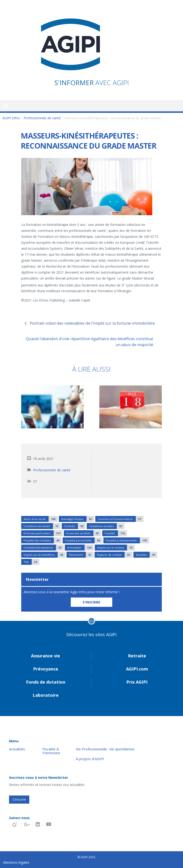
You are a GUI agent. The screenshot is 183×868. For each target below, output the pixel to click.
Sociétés (147, 555)
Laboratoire (46, 695)
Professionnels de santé (42, 118)
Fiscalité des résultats (43, 540)
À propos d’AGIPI (90, 759)
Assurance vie (46, 656)
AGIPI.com (137, 669)
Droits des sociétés (84, 533)
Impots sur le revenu (116, 548)
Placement (81, 555)
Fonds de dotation (46, 682)
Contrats (75, 526)
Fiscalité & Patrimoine (51, 751)
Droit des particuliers (43, 533)
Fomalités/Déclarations (44, 548)
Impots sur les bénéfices (44, 555)
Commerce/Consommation (121, 519)
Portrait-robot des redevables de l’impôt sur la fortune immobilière (92, 323)
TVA (31, 562)
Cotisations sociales (107, 526)
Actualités (17, 749)
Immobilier (80, 548)
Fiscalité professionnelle (127, 540)
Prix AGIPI (137, 682)
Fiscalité (116, 533)
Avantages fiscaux (78, 519)
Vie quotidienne (122, 749)
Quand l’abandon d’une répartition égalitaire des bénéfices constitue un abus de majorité (89, 342)
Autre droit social (41, 519)
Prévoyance (46, 669)
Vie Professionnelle (91, 749)
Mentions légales (16, 862)
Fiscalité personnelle (84, 540)
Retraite (137, 656)
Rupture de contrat (115, 555)
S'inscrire (19, 799)
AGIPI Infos (11, 118)
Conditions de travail (42, 526)
